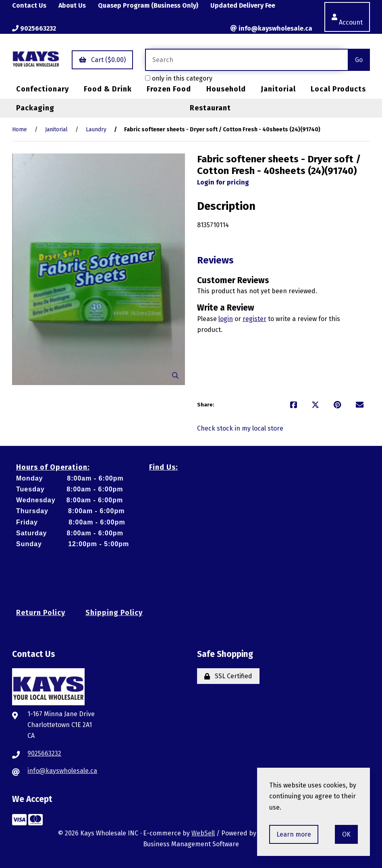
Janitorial (278, 89)
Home (20, 129)
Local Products (338, 89)
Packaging (35, 108)
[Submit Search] (359, 60)
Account (347, 17)
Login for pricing (223, 182)
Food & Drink (108, 89)
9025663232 (34, 28)
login (226, 319)
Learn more (294, 834)
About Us (72, 5)
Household (226, 89)
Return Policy (41, 613)
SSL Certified (228, 676)
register (254, 319)
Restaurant (210, 108)
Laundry (96, 129)
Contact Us (29, 5)
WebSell (203, 833)
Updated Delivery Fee (243, 5)
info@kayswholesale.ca (271, 28)
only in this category (179, 78)
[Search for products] (246, 60)
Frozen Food (169, 89)
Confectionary (43, 89)
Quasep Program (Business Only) (148, 5)
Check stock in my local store (240, 428)
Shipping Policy (114, 613)
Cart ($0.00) (102, 60)
